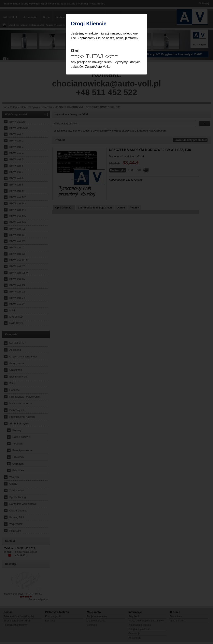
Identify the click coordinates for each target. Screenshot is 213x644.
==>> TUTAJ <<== (94, 56)
